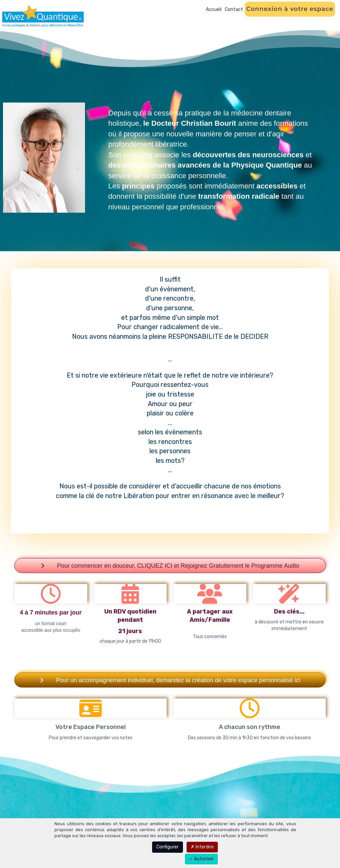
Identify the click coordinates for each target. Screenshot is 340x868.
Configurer (168, 847)
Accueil (214, 9)
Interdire (202, 847)
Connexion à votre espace (290, 9)
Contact (234, 9)
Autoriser (201, 859)
